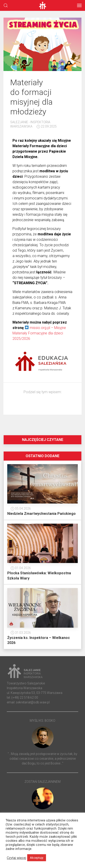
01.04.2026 (21, 568)
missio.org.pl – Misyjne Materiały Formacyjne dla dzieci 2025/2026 (39, 333)
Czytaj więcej (16, 858)
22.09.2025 (47, 126)
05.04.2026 (21, 509)
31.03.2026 (21, 633)
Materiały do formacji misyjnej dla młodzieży (31, 97)
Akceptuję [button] (37, 858)
